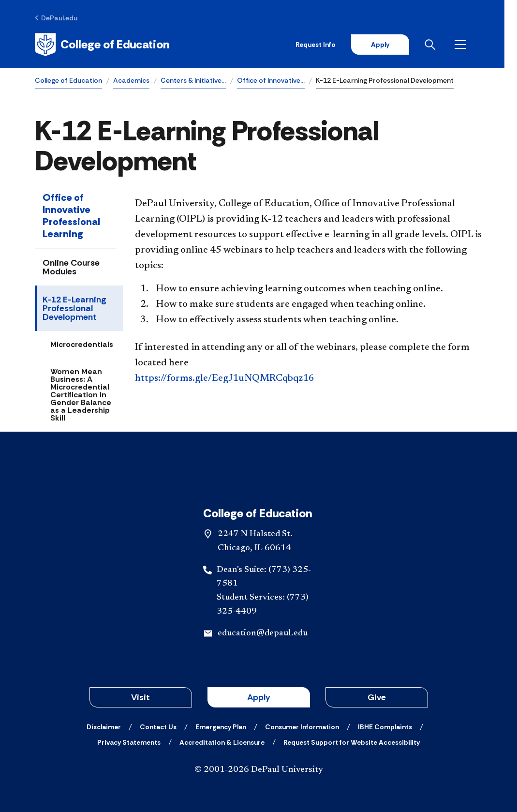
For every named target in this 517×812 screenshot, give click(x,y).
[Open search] (444, 45)
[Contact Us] (158, 727)
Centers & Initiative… (193, 80)
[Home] (102, 45)
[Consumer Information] (302, 727)
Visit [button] (140, 697)
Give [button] (377, 697)
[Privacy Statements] (129, 742)
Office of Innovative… (271, 80)
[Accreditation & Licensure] (222, 742)
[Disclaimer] (104, 727)
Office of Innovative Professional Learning (71, 216)
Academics (131, 80)
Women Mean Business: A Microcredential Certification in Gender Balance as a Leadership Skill (81, 395)
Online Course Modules (71, 267)
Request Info (328, 45)
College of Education (68, 80)
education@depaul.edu (263, 633)
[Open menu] (474, 45)
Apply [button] (259, 697)
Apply (392, 45)
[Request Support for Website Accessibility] (352, 742)
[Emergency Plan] (221, 727)
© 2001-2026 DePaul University (259, 770)
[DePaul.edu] (56, 18)
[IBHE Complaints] (385, 727)
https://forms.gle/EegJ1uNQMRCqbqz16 (225, 378)
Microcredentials (82, 344)
